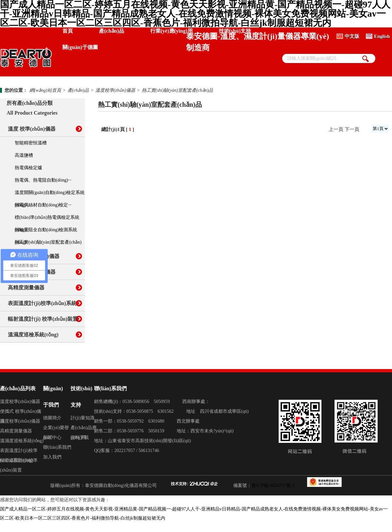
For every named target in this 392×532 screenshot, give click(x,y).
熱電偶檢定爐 (28, 168)
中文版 (352, 36)
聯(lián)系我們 (57, 447)
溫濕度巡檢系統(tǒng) (33, 335)
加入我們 (52, 457)
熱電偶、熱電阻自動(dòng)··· (43, 180)
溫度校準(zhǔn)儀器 (115, 90)
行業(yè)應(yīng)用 (171, 31)
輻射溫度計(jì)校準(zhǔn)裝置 (19, 462)
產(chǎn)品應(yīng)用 (84, 429)
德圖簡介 (52, 418)
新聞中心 (52, 437)
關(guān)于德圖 (80, 47)
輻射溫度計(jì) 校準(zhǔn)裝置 (43, 319)
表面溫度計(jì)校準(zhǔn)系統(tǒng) (19, 452)
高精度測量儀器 (26, 288)
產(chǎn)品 (112, 31)
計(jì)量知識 (82, 418)
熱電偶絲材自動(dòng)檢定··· (43, 205)
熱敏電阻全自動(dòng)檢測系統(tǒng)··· (46, 232)
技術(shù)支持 (235, 31)
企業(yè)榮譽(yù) (56, 429)
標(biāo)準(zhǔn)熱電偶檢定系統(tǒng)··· (47, 219)
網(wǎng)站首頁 (45, 90)
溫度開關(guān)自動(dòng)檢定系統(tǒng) (50, 194)
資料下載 (80, 437)
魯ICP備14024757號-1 (273, 485)
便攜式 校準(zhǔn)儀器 (21, 413)
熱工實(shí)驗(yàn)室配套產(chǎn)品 (178, 90)
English (382, 36)
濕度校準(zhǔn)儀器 (20, 421)
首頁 (68, 31)
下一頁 (352, 129)
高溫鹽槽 (24, 155)
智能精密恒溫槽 (31, 143)
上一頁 (336, 129)
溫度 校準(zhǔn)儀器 (32, 129)
